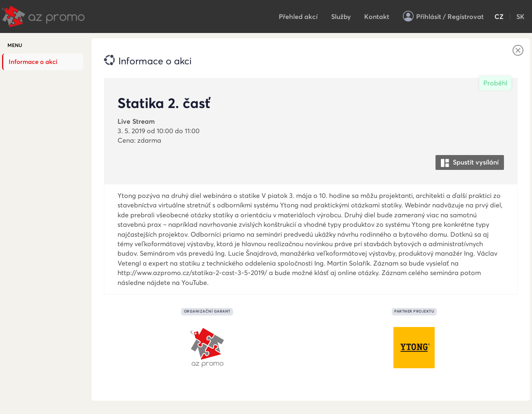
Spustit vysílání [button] (470, 163)
